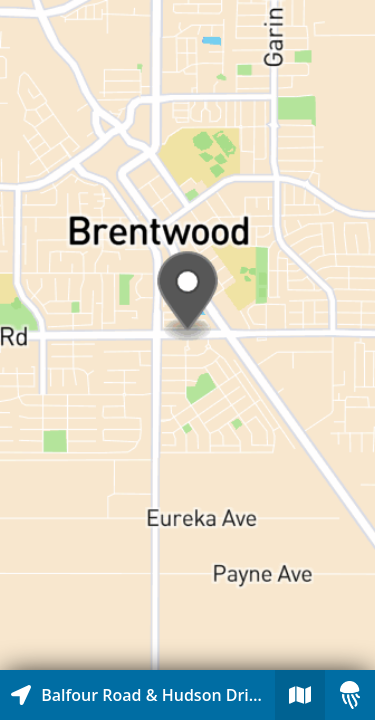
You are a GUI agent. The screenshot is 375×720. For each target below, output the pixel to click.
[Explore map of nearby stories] (187, 335)
